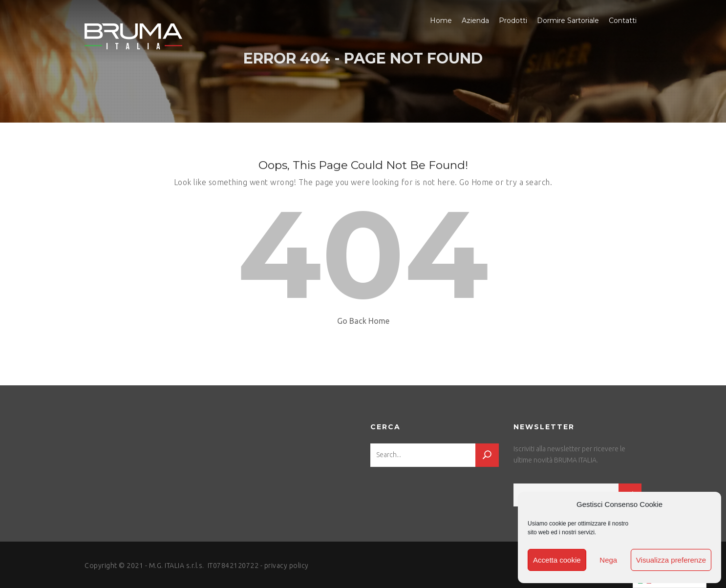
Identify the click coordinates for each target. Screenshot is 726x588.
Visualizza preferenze (671, 560)
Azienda (475, 21)
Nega (608, 560)
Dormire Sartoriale (568, 21)
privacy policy (287, 566)
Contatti (623, 21)
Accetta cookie (557, 560)
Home (441, 21)
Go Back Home (363, 321)
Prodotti (513, 21)
